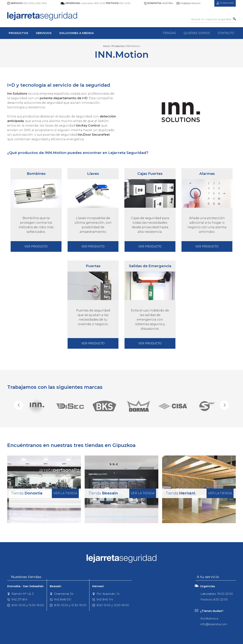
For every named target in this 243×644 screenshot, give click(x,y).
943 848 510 (60, 599)
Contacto (226, 33)
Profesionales (225, 3)
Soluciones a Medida (77, 33)
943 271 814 (17, 599)
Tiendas (169, 33)
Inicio (107, 46)
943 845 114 (103, 599)
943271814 (168, 3)
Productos (19, 33)
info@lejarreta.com (190, 3)
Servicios (44, 33)
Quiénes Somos (197, 33)
